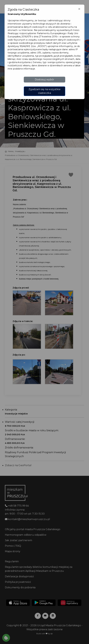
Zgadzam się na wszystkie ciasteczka (44, 91)
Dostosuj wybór (45, 80)
